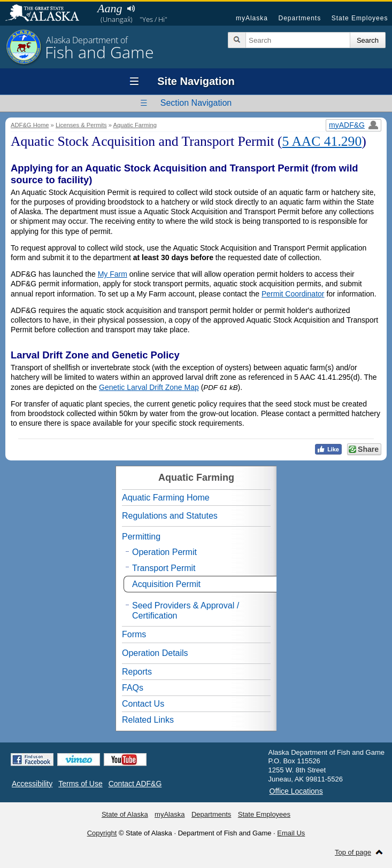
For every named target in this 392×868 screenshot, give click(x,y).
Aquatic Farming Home (166, 498)
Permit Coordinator (293, 294)
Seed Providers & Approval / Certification (186, 611)
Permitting (141, 537)
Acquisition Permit (166, 584)
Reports (137, 672)
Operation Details (155, 653)
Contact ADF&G (135, 784)
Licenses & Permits (81, 125)
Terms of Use (80, 784)
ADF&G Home (30, 125)
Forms (134, 634)
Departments (299, 18)
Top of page (353, 852)
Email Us (291, 833)
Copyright (102, 833)
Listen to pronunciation (131, 9)
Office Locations (296, 791)
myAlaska (252, 18)
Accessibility (32, 784)
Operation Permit (164, 552)
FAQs (133, 688)
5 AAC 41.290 (322, 141)
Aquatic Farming (135, 125)
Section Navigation (196, 103)
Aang (110, 8)
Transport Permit (164, 568)
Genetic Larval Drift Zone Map (149, 387)
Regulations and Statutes (170, 516)
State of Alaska (48, 14)
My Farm (113, 274)
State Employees (360, 18)
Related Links (148, 720)
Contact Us (143, 704)
